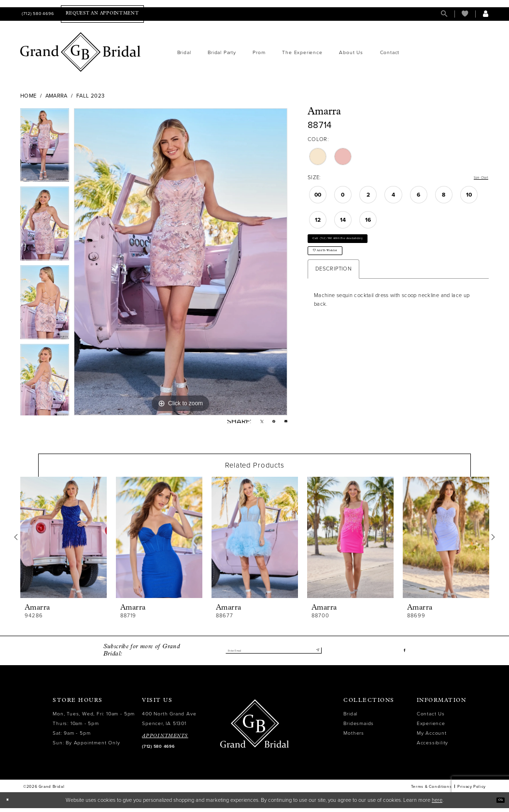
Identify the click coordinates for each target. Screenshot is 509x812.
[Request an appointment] (102, 14)
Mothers (354, 737)
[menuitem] (37, 14)
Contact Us (431, 718)
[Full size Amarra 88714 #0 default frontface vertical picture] (181, 262)
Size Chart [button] (475, 178)
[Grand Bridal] (81, 52)
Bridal (350, 718)
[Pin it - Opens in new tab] (269, 423)
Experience (431, 727)
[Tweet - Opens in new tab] (253, 423)
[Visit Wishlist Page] (465, 14)
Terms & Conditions (431, 790)
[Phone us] (37, 14)
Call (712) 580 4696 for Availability (358, 245)
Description (333, 287)
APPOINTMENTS (165, 740)
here (437, 804)
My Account (432, 737)
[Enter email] (273, 654)
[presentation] (64, 541)
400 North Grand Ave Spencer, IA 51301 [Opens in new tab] (169, 722)
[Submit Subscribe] (316, 654)
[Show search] (444, 14)
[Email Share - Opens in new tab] (284, 423)
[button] (486, 14)
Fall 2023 (90, 96)
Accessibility (432, 747)
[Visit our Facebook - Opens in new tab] (403, 654)
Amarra (57, 96)
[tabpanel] (45, 148)
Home (28, 96)
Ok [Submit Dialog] (497, 804)
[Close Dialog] (10, 804)
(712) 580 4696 (158, 750)
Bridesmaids (359, 727)
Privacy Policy (472, 790)
